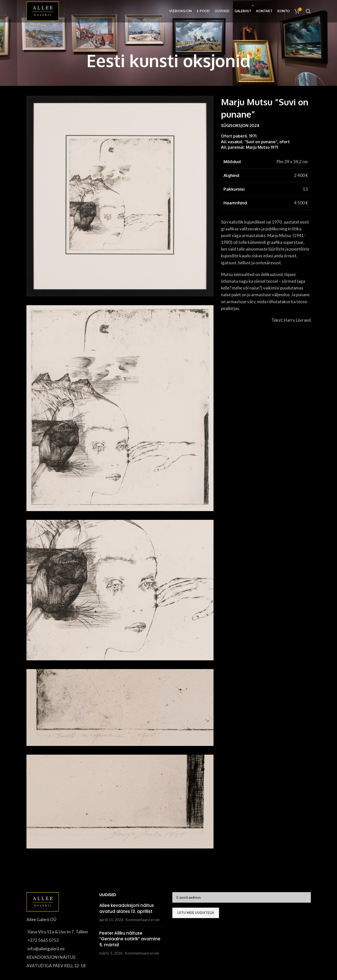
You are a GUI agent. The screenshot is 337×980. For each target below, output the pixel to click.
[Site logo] (43, 11)
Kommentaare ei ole (143, 920)
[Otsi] (308, 11)
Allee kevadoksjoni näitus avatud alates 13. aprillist (127, 908)
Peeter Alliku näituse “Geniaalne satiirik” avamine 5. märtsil (130, 939)
